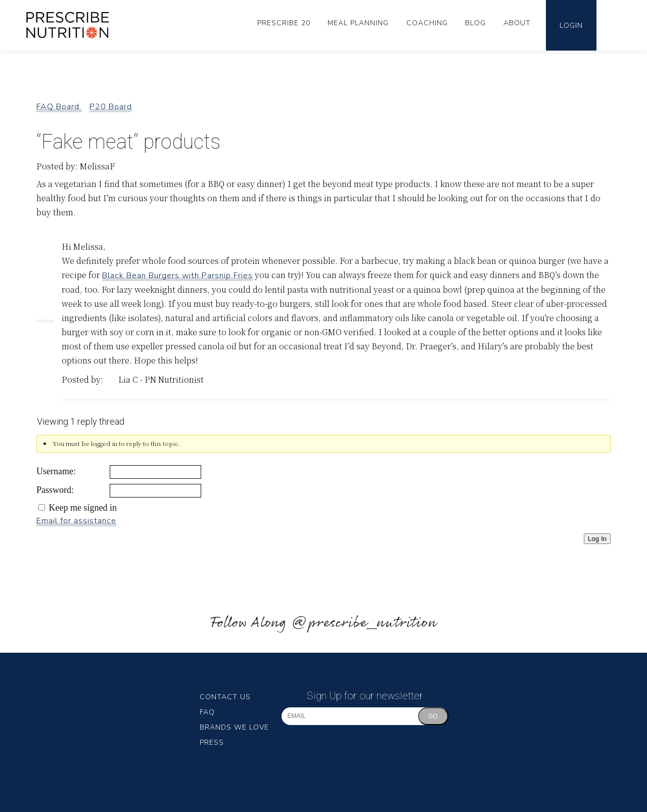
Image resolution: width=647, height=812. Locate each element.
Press (212, 742)
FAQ (207, 712)
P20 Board (111, 107)
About (517, 23)
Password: (55, 490)
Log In (597, 539)
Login (571, 26)
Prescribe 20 (284, 23)
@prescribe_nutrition (364, 623)
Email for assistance (76, 521)
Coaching (427, 23)
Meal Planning (358, 23)
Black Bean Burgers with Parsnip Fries (177, 276)
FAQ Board (59, 107)
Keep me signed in (83, 508)
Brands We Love (234, 727)
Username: (56, 471)
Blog (475, 23)
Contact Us (225, 697)
